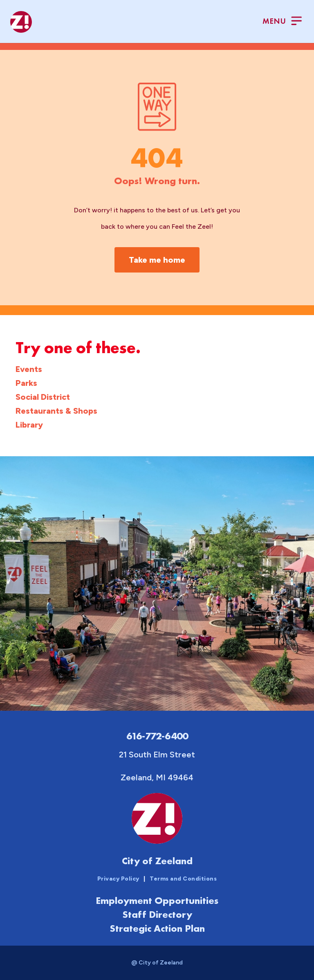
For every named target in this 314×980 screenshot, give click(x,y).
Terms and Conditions (183, 879)
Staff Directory (157, 914)
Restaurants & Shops (56, 411)
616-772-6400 (157, 736)
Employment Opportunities (157, 900)
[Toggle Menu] (282, 22)
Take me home (157, 260)
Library (29, 425)
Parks (26, 383)
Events (29, 369)
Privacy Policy (118, 879)
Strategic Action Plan (157, 928)
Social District (43, 397)
